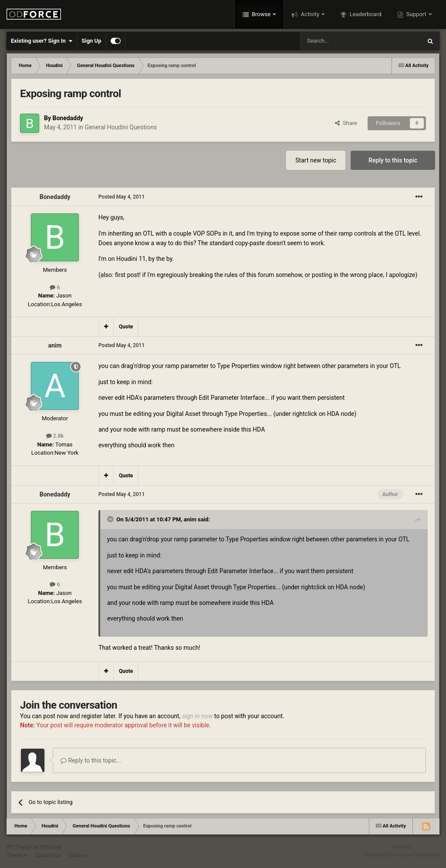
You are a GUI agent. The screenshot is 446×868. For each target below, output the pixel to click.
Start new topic (316, 160)
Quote (126, 327)
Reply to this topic (393, 160)
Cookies (78, 855)
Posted (122, 197)
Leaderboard (365, 14)
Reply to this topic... (91, 760)
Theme (17, 855)
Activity (310, 14)
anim (55, 345)
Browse (261, 14)
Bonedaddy (68, 118)
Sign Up (91, 41)
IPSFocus (51, 847)
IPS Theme (19, 847)
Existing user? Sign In (42, 41)
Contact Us (48, 855)
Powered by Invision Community (402, 855)
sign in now (198, 716)
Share (346, 123)
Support (416, 14)
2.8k (55, 436)
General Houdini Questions (121, 127)
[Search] (340, 41)
